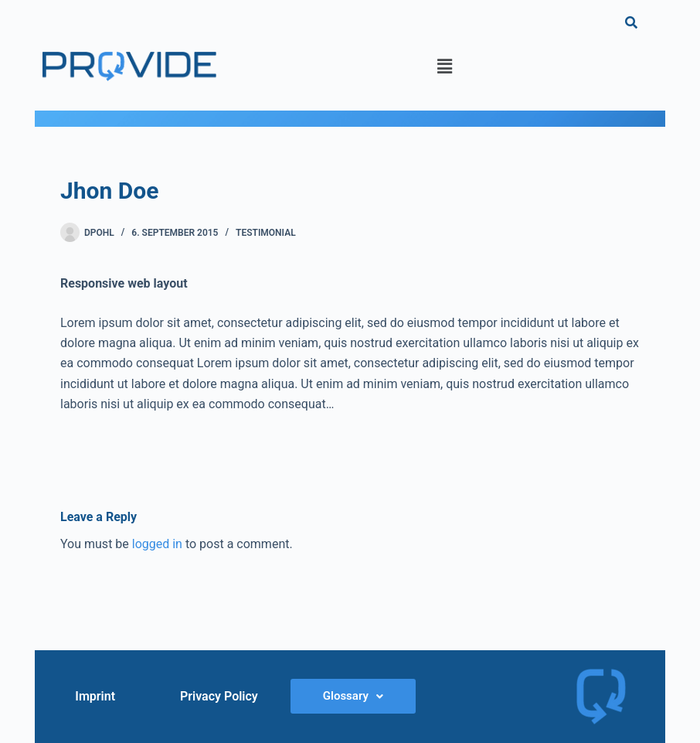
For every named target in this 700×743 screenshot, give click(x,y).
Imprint (95, 696)
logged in (157, 544)
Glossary (353, 696)
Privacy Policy (219, 696)
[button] (444, 66)
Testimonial (266, 233)
